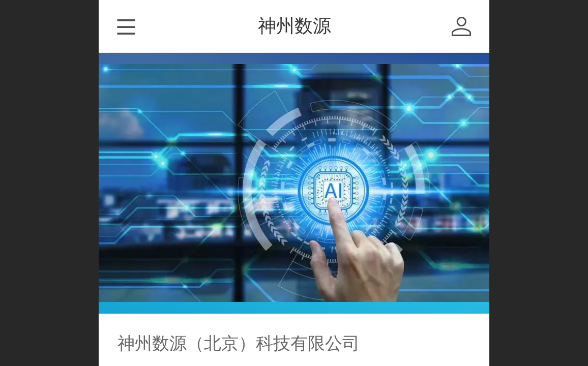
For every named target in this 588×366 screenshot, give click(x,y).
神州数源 (295, 26)
